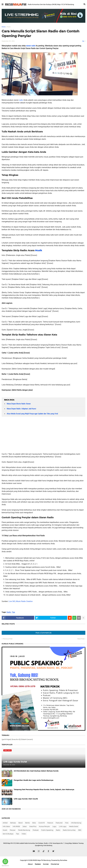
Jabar (25, 826)
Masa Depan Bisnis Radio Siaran (19, 404)
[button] (3, 4)
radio (21, 100)
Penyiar (13, 830)
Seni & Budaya (8, 834)
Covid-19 (42, 823)
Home (4, 27)
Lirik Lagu (63, 826)
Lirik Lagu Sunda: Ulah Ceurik (26, 799)
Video (24, 834)
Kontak (46, 864)
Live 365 (12, 601)
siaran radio (31, 46)
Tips (13, 612)
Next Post (81, 639)
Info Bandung (76, 823)
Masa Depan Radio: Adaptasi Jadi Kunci (21, 409)
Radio (9, 27)
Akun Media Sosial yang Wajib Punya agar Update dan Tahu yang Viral (32, 414)
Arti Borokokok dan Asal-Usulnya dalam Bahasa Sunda (36, 771)
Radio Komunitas (69, 830)
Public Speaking (47, 830)
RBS (80, 830)
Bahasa (13, 823)
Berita (27, 823)
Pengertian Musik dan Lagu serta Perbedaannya (33, 780)
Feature (50, 823)
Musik (39, 250)
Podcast (36, 830)
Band (20, 823)
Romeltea (64, 860)
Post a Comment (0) (43, 633)
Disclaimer (55, 864)
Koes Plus (33, 826)
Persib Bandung (24, 830)
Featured (59, 823)
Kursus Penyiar (44, 826)
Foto (67, 823)
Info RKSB (16, 826)
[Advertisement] (43, 436)
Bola (34, 823)
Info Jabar (6, 826)
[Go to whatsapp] (5, 861)
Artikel (5, 823)
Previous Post (8, 639)
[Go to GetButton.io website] (5, 866)
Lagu (54, 826)
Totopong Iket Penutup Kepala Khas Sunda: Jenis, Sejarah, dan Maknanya (44, 790)
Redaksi (38, 864)
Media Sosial (74, 826)
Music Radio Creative (24, 601)
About (30, 864)
